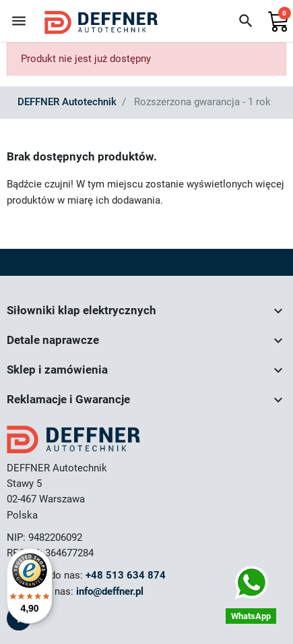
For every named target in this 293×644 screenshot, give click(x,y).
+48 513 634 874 (126, 575)
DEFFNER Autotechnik (67, 102)
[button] (246, 21)
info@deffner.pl (110, 591)
